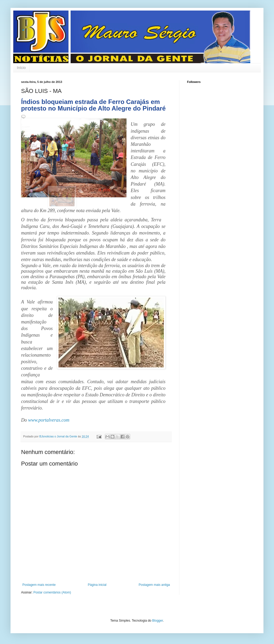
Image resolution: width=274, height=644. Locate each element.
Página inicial (97, 585)
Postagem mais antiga (154, 585)
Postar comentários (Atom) (52, 592)
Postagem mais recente (39, 585)
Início (21, 68)
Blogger (158, 621)
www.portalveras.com (49, 420)
